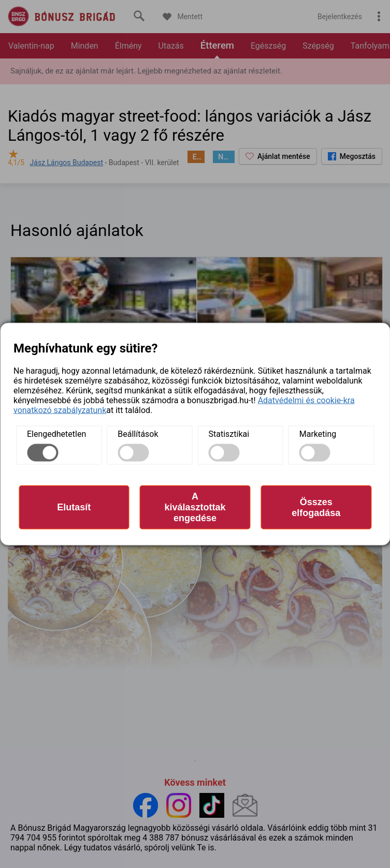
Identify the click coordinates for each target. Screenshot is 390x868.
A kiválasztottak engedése (195, 507)
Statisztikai (229, 434)
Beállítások (138, 434)
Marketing (318, 434)
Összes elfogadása (316, 507)
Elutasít (74, 507)
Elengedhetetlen (56, 434)
